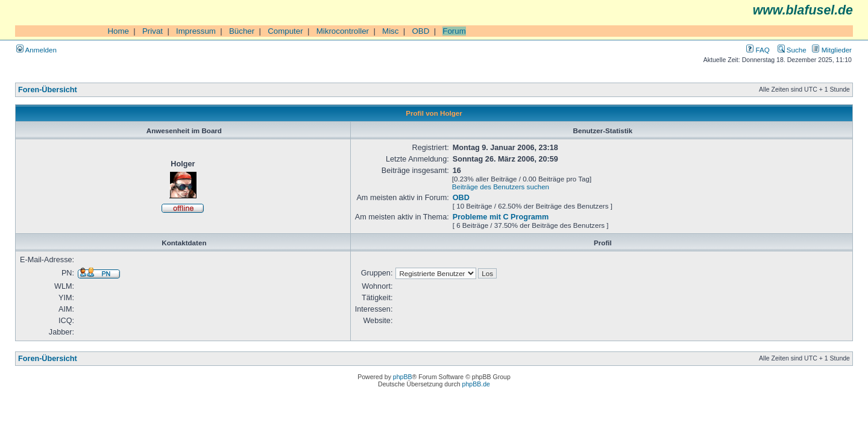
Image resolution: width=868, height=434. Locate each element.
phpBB (403, 377)
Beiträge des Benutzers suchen (501, 187)
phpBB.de (476, 384)
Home (118, 31)
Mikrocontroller (343, 31)
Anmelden (36, 50)
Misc (390, 31)
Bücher (242, 31)
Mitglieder (832, 50)
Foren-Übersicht (48, 90)
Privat (153, 31)
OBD (420, 31)
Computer (285, 31)
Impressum (196, 31)
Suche (792, 50)
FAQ (758, 50)
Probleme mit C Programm (501, 217)
